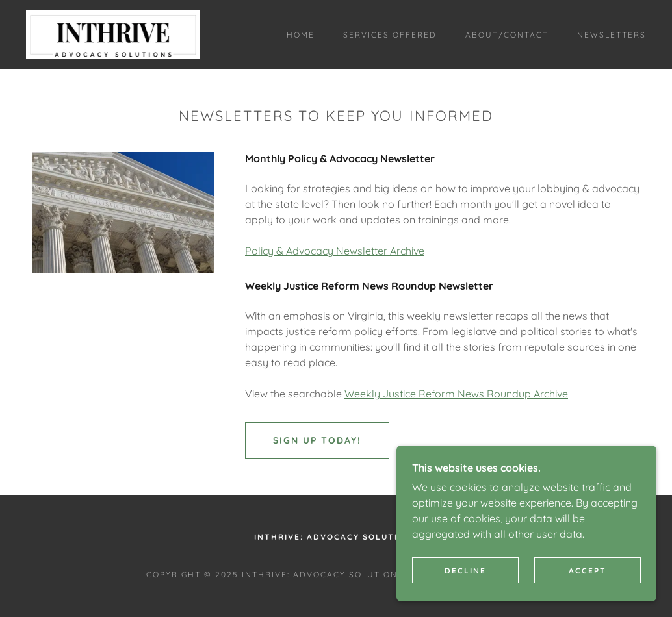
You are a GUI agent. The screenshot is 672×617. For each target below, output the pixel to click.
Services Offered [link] (390, 35)
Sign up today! (317, 440)
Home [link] (301, 35)
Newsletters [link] (612, 35)
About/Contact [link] (507, 35)
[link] (113, 34)
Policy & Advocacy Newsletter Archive (335, 251)
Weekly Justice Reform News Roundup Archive (456, 394)
